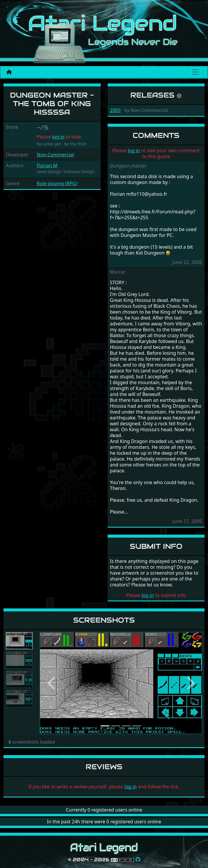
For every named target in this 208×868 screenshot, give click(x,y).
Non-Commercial (55, 155)
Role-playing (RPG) (57, 183)
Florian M (47, 165)
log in (58, 137)
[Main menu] (196, 72)
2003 (115, 110)
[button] (52, 683)
